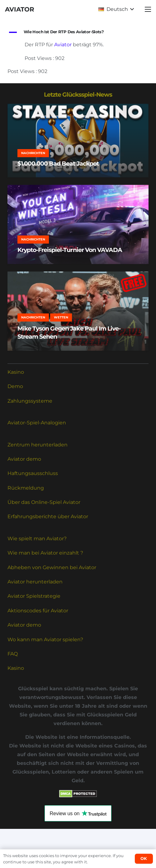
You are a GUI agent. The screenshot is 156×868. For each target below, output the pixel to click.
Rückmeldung (26, 488)
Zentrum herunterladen (38, 445)
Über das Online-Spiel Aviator (44, 502)
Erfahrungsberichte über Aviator (48, 516)
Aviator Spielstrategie (34, 596)
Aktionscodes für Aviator (38, 611)
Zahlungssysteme (30, 401)
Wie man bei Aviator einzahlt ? (45, 553)
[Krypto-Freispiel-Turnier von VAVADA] (78, 224)
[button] (116, 9)
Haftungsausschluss (33, 473)
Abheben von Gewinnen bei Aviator (52, 567)
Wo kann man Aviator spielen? (45, 640)
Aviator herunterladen (35, 582)
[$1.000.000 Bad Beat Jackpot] (78, 141)
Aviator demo (24, 459)
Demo (15, 386)
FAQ (13, 654)
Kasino (16, 372)
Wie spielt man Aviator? (37, 539)
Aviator (63, 45)
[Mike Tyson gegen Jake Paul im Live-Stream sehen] (78, 311)
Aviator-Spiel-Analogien (37, 423)
